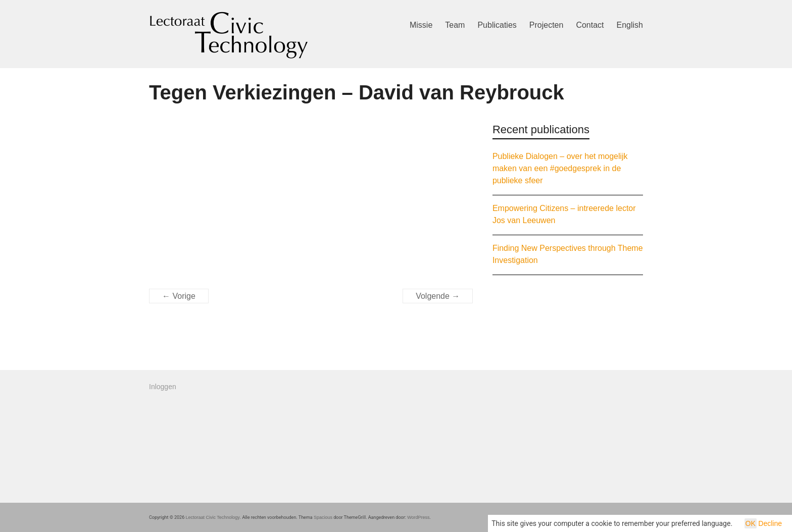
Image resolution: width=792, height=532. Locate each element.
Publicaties (497, 25)
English (630, 25)
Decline (770, 523)
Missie (421, 25)
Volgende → (438, 296)
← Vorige (179, 296)
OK (751, 523)
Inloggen (163, 387)
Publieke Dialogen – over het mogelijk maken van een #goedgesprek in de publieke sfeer (560, 168)
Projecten (547, 25)
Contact (590, 25)
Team (455, 25)
